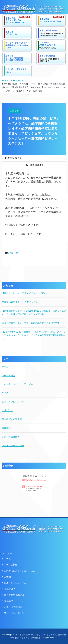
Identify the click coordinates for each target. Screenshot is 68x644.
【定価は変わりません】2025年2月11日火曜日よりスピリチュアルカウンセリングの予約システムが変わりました (34, 313)
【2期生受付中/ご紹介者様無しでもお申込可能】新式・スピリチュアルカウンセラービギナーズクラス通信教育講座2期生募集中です (34, 335)
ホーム (5, 367)
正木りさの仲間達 (11, 437)
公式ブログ (7, 410)
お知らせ (13, 253)
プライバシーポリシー (13, 445)
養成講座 (6, 428)
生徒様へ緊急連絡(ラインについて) (19, 302)
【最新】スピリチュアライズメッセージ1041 (24, 293)
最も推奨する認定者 (12, 419)
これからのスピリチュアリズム (17, 384)
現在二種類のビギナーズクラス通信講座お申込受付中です (31, 323)
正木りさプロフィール (13, 402)
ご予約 (5, 393)
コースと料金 (9, 376)
